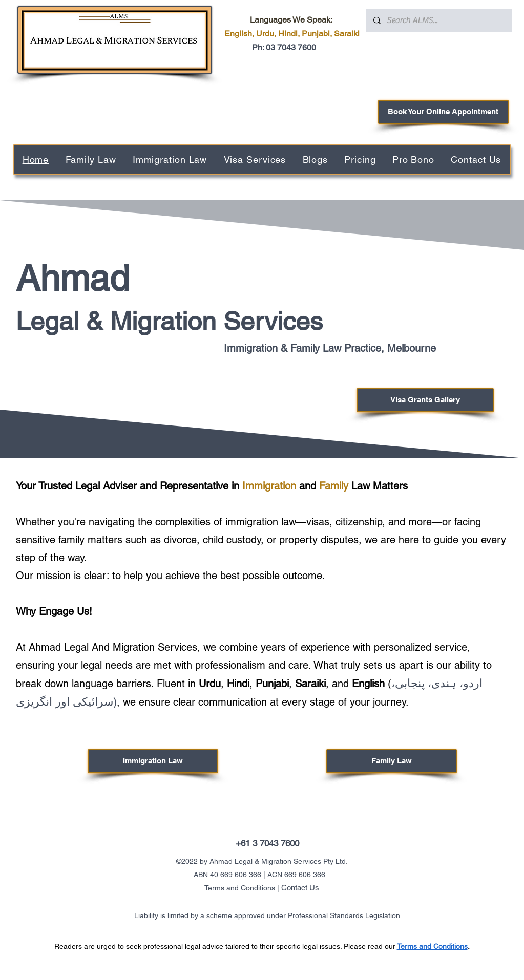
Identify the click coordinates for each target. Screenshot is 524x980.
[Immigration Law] (153, 761)
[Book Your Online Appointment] (443, 112)
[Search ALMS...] (438, 20)
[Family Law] (392, 761)
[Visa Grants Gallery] (425, 400)
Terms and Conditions (240, 888)
